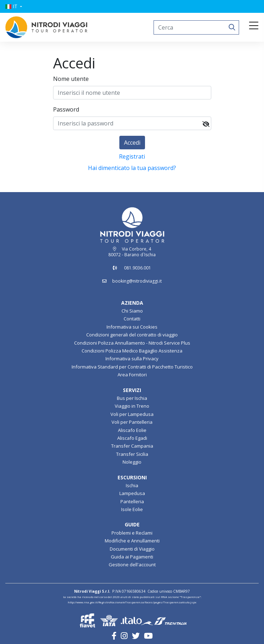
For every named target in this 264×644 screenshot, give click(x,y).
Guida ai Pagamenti (132, 557)
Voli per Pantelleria (132, 422)
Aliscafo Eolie (132, 430)
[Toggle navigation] (254, 26)
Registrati (132, 156)
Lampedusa (132, 493)
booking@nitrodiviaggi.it (137, 281)
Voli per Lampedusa (132, 414)
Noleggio (132, 462)
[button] (14, 6)
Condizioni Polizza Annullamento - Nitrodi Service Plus (132, 343)
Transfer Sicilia (132, 454)
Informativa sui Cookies (132, 327)
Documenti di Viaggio (132, 549)
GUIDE (132, 524)
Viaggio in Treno (132, 406)
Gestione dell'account (132, 565)
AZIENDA (132, 303)
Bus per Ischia (132, 398)
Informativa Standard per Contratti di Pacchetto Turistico (132, 367)
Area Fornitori (132, 375)
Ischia (132, 485)
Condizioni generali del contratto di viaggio (132, 335)
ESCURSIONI (132, 477)
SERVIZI (132, 390)
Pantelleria (132, 501)
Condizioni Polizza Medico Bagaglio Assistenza (132, 351)
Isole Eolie (132, 509)
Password (66, 109)
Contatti (132, 319)
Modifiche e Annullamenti (132, 541)
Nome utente (71, 79)
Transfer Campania (132, 446)
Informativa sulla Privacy (132, 359)
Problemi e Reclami (132, 533)
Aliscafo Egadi (132, 438)
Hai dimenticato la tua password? (132, 168)
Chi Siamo (132, 311)
